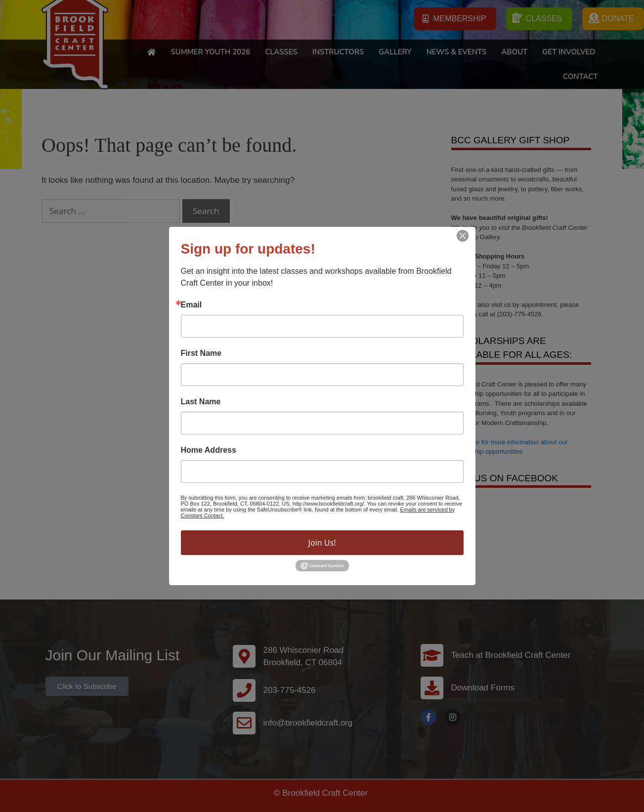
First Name (201, 353)
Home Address (209, 450)
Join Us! (322, 543)
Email (192, 305)
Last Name (201, 402)
